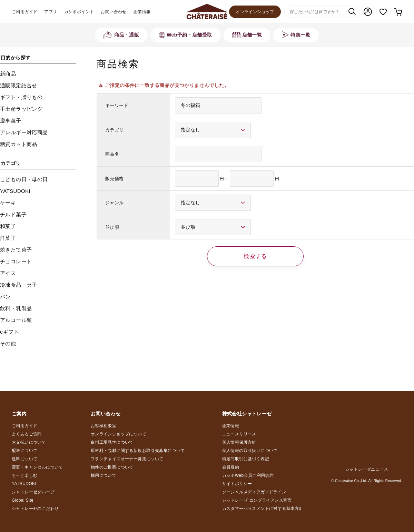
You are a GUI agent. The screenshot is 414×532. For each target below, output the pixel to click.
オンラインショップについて (119, 434)
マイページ (368, 12)
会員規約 (231, 467)
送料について (24, 459)
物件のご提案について (112, 467)
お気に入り (383, 12)
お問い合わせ (114, 12)
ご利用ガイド (24, 12)
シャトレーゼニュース (367, 469)
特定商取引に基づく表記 (246, 459)
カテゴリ (115, 130)
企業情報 (142, 12)
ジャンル (115, 203)
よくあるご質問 (27, 434)
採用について (103, 475)
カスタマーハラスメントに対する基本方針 (263, 509)
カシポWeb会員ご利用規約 (248, 475)
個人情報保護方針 (239, 442)
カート (398, 12)
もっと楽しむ (24, 475)
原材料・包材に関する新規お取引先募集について (138, 451)
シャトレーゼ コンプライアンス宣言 (257, 500)
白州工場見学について (112, 442)
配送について (24, 451)
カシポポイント (79, 12)
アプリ (51, 12)
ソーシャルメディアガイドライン (254, 492)
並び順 (112, 227)
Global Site (23, 500)
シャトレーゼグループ (33, 492)
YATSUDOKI (24, 484)
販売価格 (115, 179)
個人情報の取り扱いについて (250, 451)
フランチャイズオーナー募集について (127, 459)
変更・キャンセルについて (37, 467)
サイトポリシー (237, 484)
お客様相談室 (103, 426)
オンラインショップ (255, 12)
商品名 (112, 154)
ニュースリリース (239, 434)
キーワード (117, 105)
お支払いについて (29, 442)
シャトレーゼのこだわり (35, 509)
